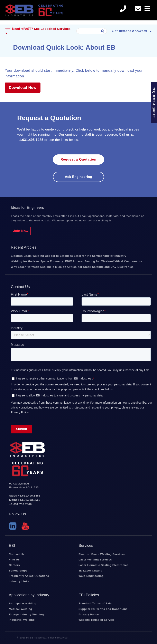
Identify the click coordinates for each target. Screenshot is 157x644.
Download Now (23, 88)
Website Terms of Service (96, 620)
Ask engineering (78, 177)
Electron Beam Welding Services (102, 554)
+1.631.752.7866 (20, 504)
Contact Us (17, 554)
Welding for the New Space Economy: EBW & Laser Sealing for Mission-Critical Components (76, 261)
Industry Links (19, 581)
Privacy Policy (89, 614)
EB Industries (34, 12)
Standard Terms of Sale (95, 603)
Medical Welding (20, 609)
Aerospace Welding (22, 603)
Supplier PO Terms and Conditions (103, 609)
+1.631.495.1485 (30, 140)
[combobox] (92, 31)
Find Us (14, 560)
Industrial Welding (22, 620)
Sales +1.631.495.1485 (25, 496)
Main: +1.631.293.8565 (25, 500)
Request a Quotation (78, 159)
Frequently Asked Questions (29, 576)
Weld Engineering (91, 576)
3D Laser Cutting (90, 571)
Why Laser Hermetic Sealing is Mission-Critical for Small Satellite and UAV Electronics (72, 267)
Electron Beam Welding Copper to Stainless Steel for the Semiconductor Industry (68, 256)
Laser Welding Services (95, 560)
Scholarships (18, 571)
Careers (14, 565)
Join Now (21, 231)
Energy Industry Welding (26, 614)
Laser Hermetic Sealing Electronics (103, 565)
